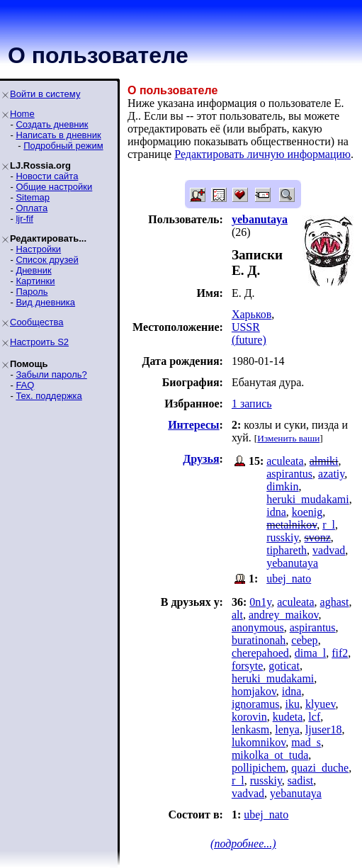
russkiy (282, 537)
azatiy (331, 474)
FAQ (25, 385)
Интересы (193, 425)
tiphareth (287, 550)
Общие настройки (54, 187)
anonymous (258, 627)
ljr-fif (24, 219)
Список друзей (47, 260)
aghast (335, 602)
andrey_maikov (283, 615)
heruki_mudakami (307, 499)
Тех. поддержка (49, 396)
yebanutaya (292, 563)
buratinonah (259, 640)
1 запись (252, 404)
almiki (324, 461)
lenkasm (250, 729)
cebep (304, 640)
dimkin (282, 486)
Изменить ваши (288, 438)
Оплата (32, 208)
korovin (249, 717)
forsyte (247, 666)
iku (292, 704)
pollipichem (259, 768)
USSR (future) (249, 333)
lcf (314, 717)
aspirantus (289, 474)
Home (22, 114)
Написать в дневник (58, 135)
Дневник (33, 270)
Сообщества (37, 322)
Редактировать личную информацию (262, 154)
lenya (287, 729)
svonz (317, 537)
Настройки (38, 249)
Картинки (35, 281)
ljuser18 (324, 729)
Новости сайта (47, 176)
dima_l (310, 653)
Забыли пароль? (51, 374)
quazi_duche (320, 768)
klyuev (321, 704)
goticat (284, 666)
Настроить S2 (39, 342)
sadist (300, 780)
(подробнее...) (243, 844)
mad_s (306, 742)
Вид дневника (45, 302)
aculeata (285, 461)
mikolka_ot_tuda (270, 755)
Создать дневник (52, 124)
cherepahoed (260, 653)
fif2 (340, 653)
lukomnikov (259, 742)
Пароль (32, 292)
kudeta (288, 717)
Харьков (251, 314)
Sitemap (33, 197)
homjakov (254, 691)
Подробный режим (63, 146)
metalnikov (292, 525)
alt (237, 615)
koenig (307, 512)
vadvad (329, 550)
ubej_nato (289, 579)
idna (276, 512)
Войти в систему (45, 94)
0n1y (260, 602)
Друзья (201, 459)
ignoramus (256, 704)
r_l (329, 525)
